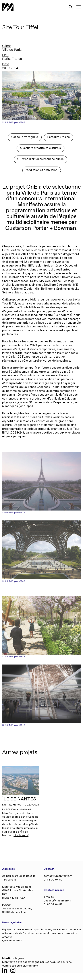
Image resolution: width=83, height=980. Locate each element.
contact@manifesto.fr (58, 876)
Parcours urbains (59, 137)
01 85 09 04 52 (53, 880)
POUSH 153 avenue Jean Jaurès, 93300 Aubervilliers (17, 909)
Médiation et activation (42, 170)
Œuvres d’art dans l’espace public (40, 159)
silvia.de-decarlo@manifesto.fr (57, 899)
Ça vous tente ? (12, 941)
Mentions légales (13, 958)
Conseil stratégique (25, 137)
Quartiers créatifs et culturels (41, 148)
